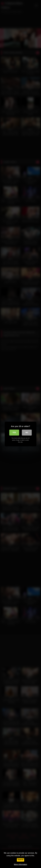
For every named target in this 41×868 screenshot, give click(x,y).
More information (20, 864)
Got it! (20, 860)
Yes (14, 433)
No (27, 433)
